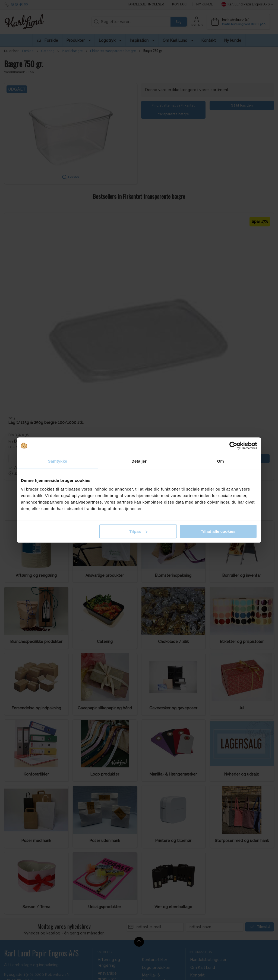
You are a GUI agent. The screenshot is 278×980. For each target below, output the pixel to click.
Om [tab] (220, 461)
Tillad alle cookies (218, 531)
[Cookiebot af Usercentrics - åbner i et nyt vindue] (233, 446)
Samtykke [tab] (58, 461)
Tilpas (138, 531)
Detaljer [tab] (139, 461)
